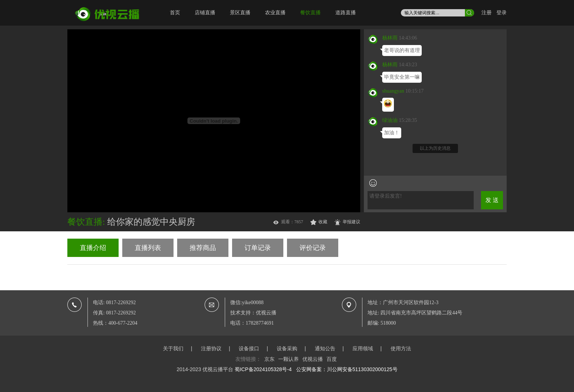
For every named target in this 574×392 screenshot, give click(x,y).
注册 (487, 13)
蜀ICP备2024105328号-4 (263, 369)
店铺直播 (205, 13)
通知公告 (325, 348)
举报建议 (351, 222)
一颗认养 (288, 359)
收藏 (323, 222)
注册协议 (211, 348)
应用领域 (363, 348)
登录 (502, 13)
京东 (269, 359)
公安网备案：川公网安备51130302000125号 (347, 369)
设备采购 (287, 348)
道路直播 (346, 13)
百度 (332, 359)
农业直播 (275, 13)
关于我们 (173, 348)
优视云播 (313, 359)
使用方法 (401, 348)
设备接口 (249, 348)
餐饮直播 (310, 13)
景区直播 (240, 13)
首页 (175, 13)
